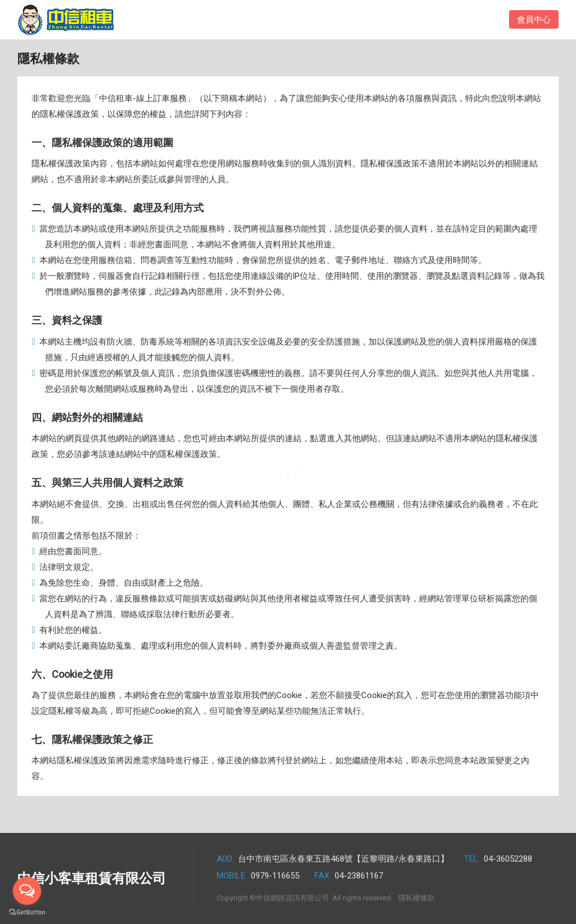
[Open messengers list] (27, 891)
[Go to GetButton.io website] (27, 912)
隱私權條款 (417, 898)
